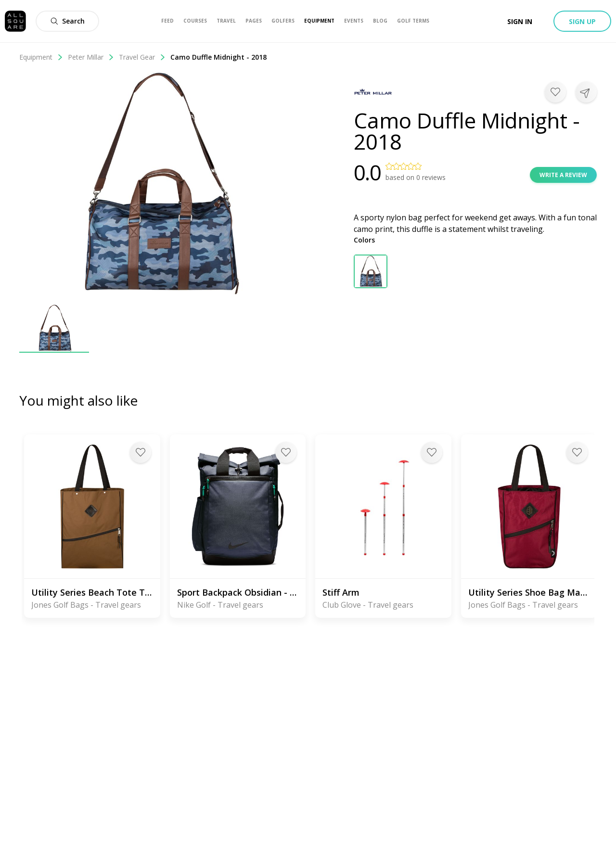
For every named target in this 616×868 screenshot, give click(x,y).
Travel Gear (142, 57)
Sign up (582, 21)
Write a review (563, 175)
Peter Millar (91, 57)
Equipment (41, 57)
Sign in (520, 21)
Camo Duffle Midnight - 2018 (218, 57)
